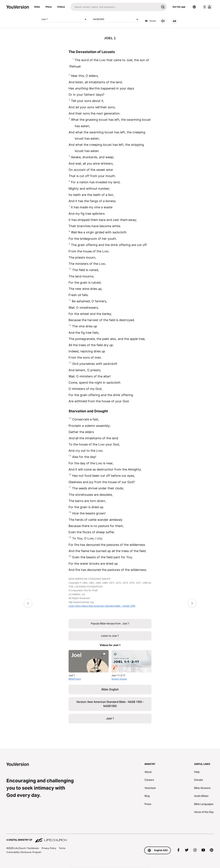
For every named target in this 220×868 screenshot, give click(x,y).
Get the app (179, 7)
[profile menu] (207, 7)
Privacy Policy (49, 848)
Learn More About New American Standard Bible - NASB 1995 (102, 606)
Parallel (150, 21)
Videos (61, 7)
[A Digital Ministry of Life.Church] (110, 838)
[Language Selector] (194, 7)
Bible (37, 7)
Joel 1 (64, 19)
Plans (49, 7)
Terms (62, 848)
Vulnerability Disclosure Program (24, 852)
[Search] (115, 7)
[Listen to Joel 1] (163, 21)
